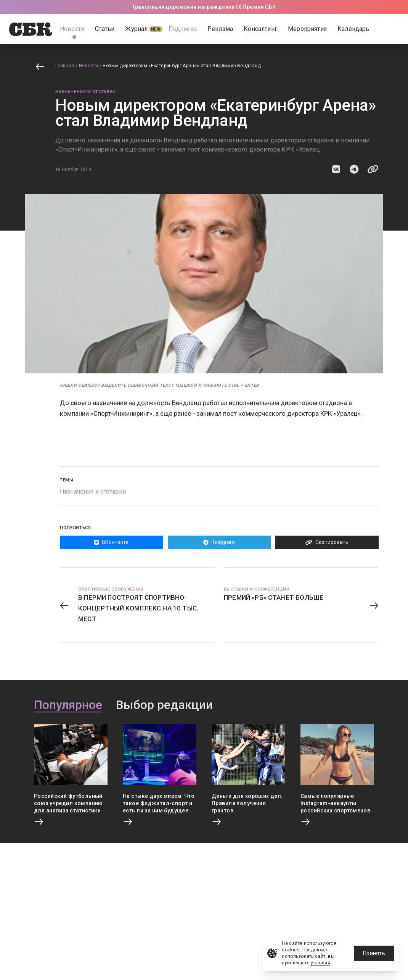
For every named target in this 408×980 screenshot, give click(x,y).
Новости (89, 66)
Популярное (68, 705)
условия (320, 963)
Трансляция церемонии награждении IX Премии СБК (204, 7)
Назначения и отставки (86, 92)
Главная (65, 66)
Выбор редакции (164, 705)
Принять (374, 953)
